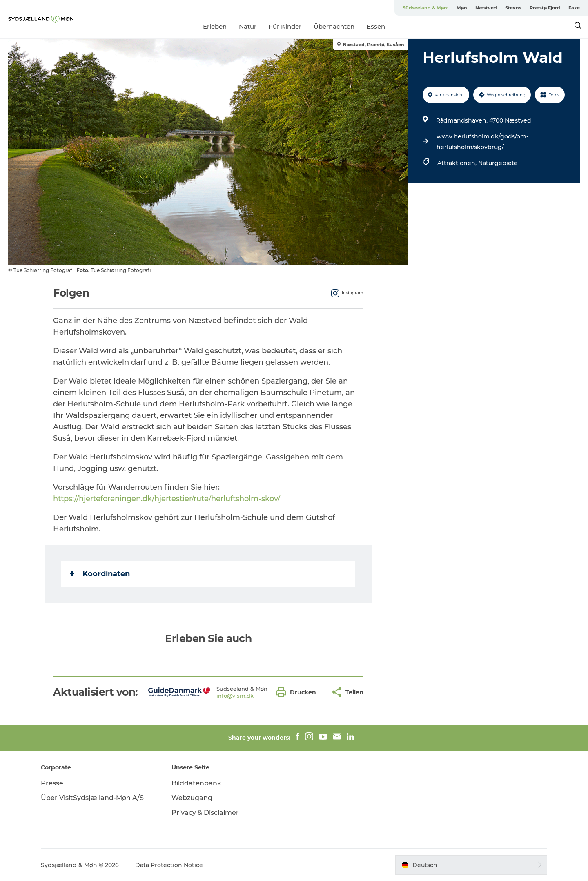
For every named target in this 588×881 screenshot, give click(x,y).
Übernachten (334, 26)
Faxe (574, 8)
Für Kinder (285, 26)
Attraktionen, (458, 163)
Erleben (215, 26)
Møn (462, 8)
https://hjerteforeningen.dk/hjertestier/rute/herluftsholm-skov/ (167, 499)
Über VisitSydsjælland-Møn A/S (92, 798)
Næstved (486, 8)
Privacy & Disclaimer (205, 813)
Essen (376, 26)
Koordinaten (100, 574)
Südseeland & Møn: (425, 8)
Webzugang (192, 798)
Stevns (513, 8)
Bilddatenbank (196, 783)
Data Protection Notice (169, 865)
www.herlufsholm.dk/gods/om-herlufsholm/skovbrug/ (482, 142)
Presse (52, 783)
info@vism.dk (235, 696)
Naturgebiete (498, 163)
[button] (298, 692)
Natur (248, 26)
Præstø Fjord (545, 8)
